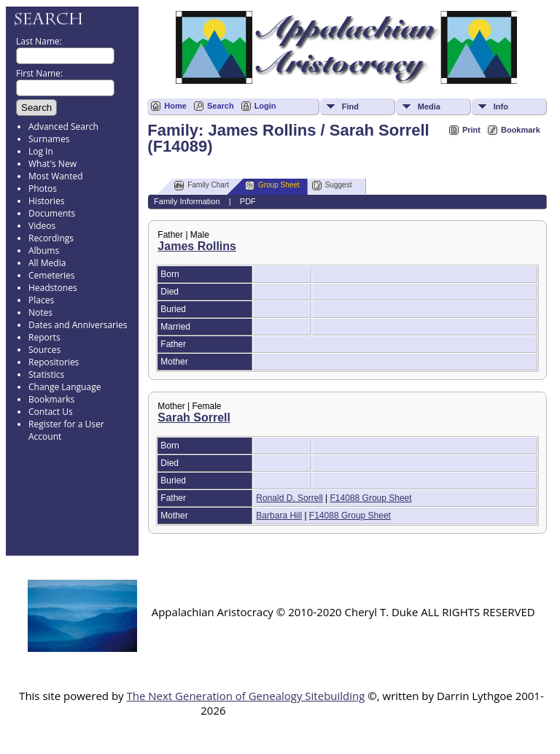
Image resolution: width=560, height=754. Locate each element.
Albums (44, 250)
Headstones (53, 288)
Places (41, 300)
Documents (52, 213)
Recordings (51, 238)
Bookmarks (51, 399)
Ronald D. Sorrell (289, 498)
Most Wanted (56, 176)
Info (501, 106)
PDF (248, 201)
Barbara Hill (279, 516)
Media (429, 106)
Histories (46, 201)
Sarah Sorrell (194, 417)
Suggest (332, 186)
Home (175, 106)
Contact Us (51, 412)
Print (471, 130)
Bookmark (521, 130)
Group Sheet (272, 186)
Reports (44, 337)
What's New (52, 164)
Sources (44, 350)
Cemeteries (52, 275)
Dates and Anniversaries (78, 325)
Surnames (49, 139)
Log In (41, 151)
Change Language (65, 387)
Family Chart (202, 186)
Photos (43, 188)
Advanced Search (63, 127)
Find (350, 106)
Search (221, 106)
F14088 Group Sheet (371, 498)
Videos (42, 226)
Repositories (54, 362)
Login (265, 106)
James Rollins (197, 246)
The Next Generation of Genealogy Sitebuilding (245, 696)
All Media (47, 263)
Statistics (46, 374)
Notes (40, 312)
